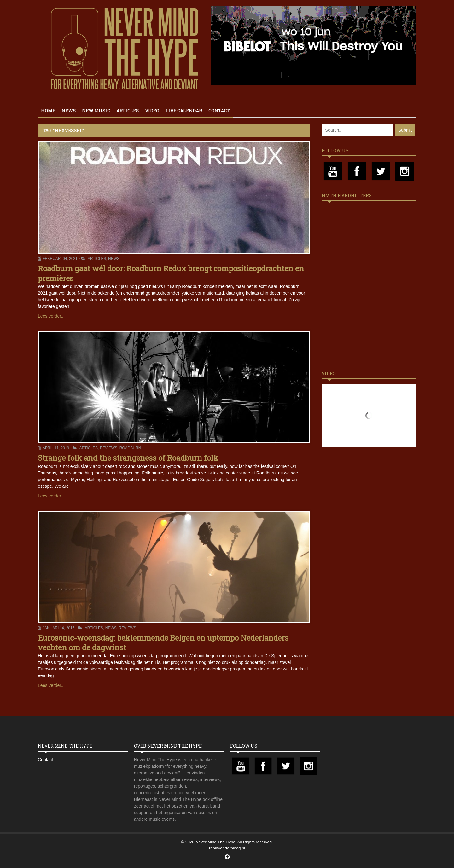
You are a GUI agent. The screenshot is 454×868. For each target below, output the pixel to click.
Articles (128, 111)
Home (48, 111)
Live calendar (184, 111)
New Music (96, 111)
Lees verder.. (51, 316)
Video (152, 111)
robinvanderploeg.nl (227, 848)
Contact (219, 111)
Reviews (109, 448)
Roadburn (130, 448)
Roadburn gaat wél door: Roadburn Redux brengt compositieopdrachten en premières (171, 273)
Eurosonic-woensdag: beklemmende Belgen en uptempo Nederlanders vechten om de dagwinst (163, 643)
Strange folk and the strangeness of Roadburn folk (128, 458)
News (69, 111)
